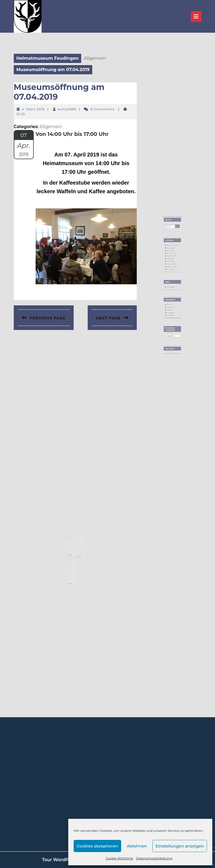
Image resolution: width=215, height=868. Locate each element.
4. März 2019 (33, 109)
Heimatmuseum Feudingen (48, 58)
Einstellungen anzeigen (180, 846)
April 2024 (171, 269)
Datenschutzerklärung (154, 858)
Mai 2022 (171, 276)
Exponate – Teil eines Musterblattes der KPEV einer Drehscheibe (71, 558)
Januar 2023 (172, 274)
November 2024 (173, 267)
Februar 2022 (172, 279)
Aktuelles (171, 305)
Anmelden (171, 294)
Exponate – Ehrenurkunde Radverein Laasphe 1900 (71, 537)
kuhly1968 (67, 109)
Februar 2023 (172, 272)
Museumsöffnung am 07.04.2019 (59, 92)
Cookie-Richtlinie (119, 858)
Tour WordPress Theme (68, 860)
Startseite (171, 312)
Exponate (171, 311)
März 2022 (171, 278)
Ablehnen (137, 846)
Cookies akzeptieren (97, 846)
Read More (71, 552)
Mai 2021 (171, 283)
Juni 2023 (171, 271)
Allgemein (171, 307)
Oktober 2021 (172, 281)
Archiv (170, 309)
